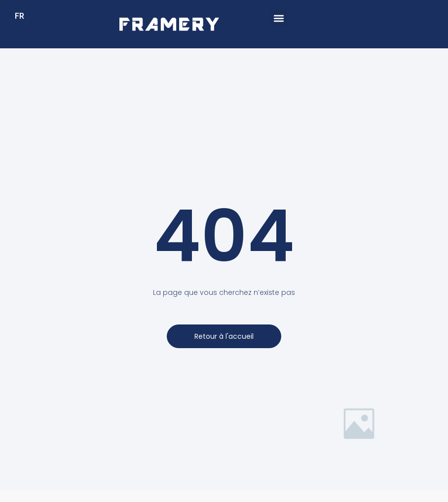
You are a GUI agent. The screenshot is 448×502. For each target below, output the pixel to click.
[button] (279, 18)
